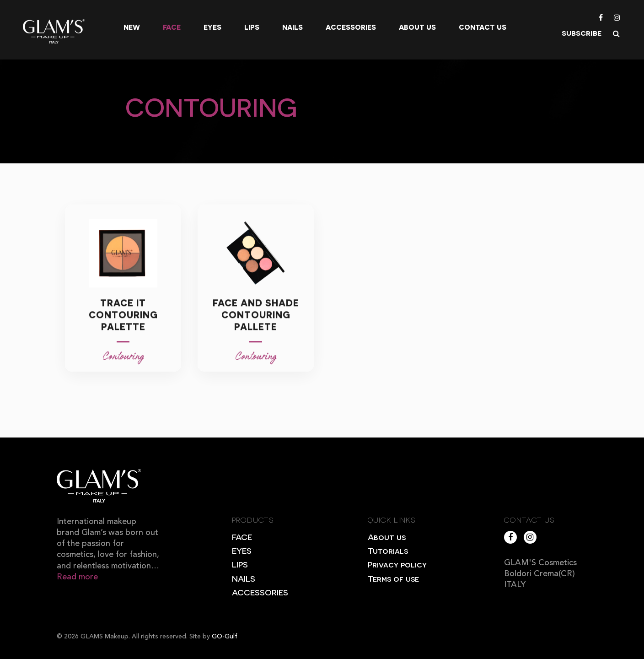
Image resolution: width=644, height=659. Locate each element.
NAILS (244, 578)
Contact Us (483, 27)
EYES (242, 550)
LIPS (240, 564)
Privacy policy (397, 564)
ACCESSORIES (260, 592)
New (132, 27)
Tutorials (388, 550)
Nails (292, 27)
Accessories (351, 27)
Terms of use (393, 578)
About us (417, 27)
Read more (77, 577)
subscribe (582, 32)
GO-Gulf (225, 637)
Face (172, 27)
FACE (242, 537)
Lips (252, 27)
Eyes (212, 27)
